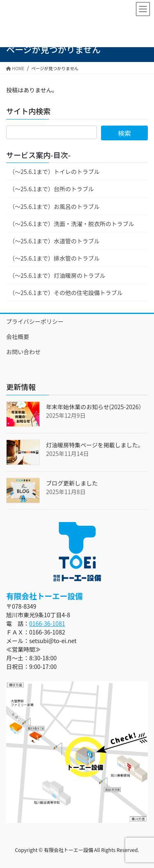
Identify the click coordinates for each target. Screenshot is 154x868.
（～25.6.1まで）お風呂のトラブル (54, 206)
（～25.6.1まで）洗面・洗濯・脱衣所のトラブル (72, 224)
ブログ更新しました (72, 483)
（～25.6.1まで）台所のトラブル (52, 189)
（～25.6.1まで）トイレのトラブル (54, 172)
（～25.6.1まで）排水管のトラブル (54, 258)
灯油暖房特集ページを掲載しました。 (95, 445)
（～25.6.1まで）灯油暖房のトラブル (57, 275)
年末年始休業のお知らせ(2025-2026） (95, 407)
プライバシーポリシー (35, 321)
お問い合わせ (23, 352)
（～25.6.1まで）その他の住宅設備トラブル (66, 293)
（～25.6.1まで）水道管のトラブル (54, 241)
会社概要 (18, 337)
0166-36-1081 (47, 623)
